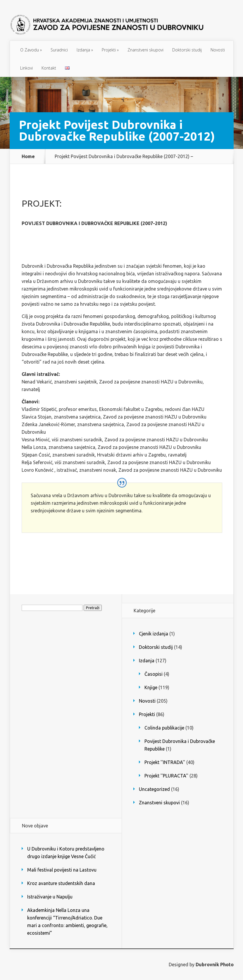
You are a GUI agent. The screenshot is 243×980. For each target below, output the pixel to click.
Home (28, 156)
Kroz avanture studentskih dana (61, 883)
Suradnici (59, 50)
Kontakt (49, 68)
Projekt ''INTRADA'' (165, 762)
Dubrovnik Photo (215, 965)
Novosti (218, 50)
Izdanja (85, 50)
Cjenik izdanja (154, 634)
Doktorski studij (187, 50)
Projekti (110, 50)
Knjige (151, 687)
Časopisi (154, 674)
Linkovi (26, 68)
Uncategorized (154, 789)
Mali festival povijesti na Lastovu (62, 870)
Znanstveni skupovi (145, 50)
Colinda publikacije (164, 728)
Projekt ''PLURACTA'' (166, 776)
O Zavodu (31, 50)
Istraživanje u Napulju (50, 897)
